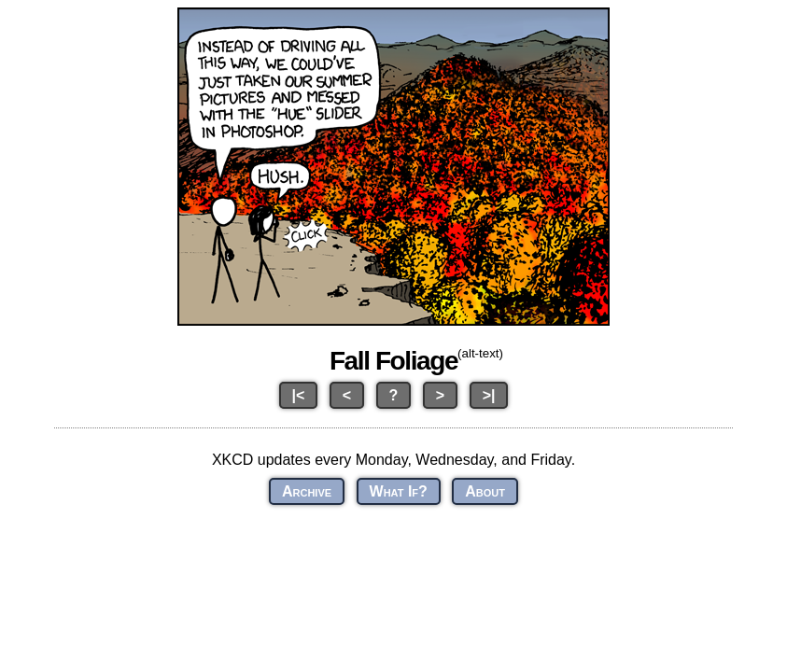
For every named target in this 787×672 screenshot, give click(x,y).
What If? (399, 491)
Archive (307, 491)
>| (489, 395)
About (485, 491)
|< (299, 395)
